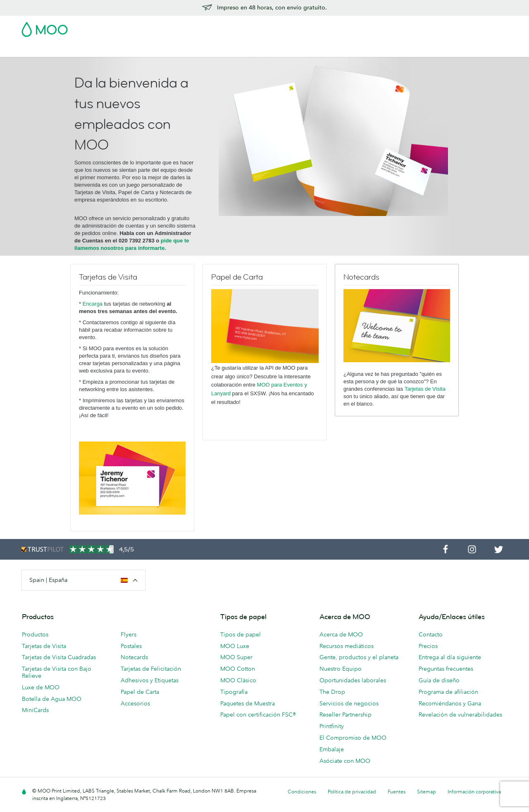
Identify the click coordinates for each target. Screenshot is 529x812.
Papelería (213, 50)
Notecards (134, 657)
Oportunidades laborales (353, 680)
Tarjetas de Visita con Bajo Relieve (57, 672)
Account (378, 27)
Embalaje (332, 749)
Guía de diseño (439, 680)
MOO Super (236, 657)
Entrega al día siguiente (450, 657)
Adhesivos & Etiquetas (139, 50)
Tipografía (234, 692)
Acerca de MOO (341, 634)
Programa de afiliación (448, 692)
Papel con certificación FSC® (258, 715)
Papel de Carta (140, 692)
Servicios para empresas (307, 50)
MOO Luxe (235, 646)
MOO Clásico (238, 680)
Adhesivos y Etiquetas (150, 680)
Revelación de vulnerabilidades (460, 715)
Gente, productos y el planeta (359, 657)
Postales (88, 50)
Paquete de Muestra (333, 27)
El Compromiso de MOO (353, 738)
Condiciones (302, 792)
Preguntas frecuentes (446, 669)
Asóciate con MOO (345, 761)
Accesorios (250, 50)
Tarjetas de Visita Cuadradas (59, 657)
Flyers (129, 634)
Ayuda (379, 50)
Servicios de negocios (349, 703)
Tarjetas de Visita (45, 50)
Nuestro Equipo (341, 669)
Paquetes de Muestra (248, 703)
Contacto (431, 634)
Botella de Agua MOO (52, 699)
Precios (428, 646)
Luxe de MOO (41, 687)
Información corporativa (474, 792)
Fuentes (397, 792)
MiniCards (35, 710)
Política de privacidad (352, 792)
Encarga (93, 304)
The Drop (332, 692)
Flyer (185, 50)
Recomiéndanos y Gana (450, 703)
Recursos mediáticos (347, 646)
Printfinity (332, 726)
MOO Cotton (238, 669)
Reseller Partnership (346, 715)
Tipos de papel (241, 634)
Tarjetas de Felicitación (151, 669)
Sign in (406, 27)
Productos (35, 634)
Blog (355, 50)
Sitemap (427, 792)
